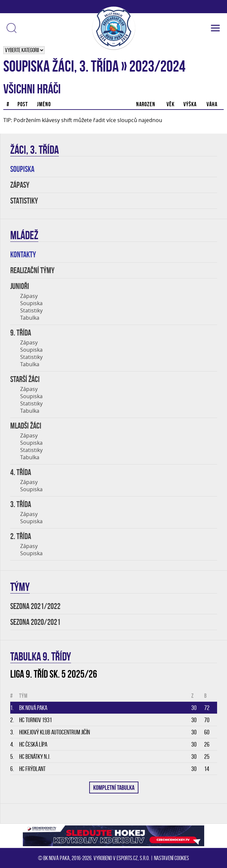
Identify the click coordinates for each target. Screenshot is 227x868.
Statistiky (31, 310)
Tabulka (30, 318)
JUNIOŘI (20, 286)
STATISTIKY (24, 201)
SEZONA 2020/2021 (35, 622)
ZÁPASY (20, 185)
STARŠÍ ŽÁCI (25, 379)
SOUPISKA (22, 169)
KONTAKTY (23, 255)
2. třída (21, 536)
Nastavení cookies (171, 858)
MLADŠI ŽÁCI (26, 426)
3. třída (21, 504)
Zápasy (29, 296)
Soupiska (31, 303)
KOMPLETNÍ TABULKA (114, 788)
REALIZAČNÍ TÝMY (32, 270)
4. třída (21, 472)
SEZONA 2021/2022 (35, 606)
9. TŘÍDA (21, 333)
